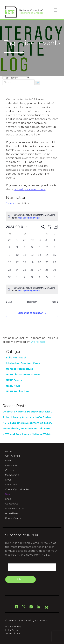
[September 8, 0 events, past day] (54, 249)
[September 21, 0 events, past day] (47, 264)
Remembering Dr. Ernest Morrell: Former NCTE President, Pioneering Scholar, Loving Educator (28, 429)
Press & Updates (15, 509)
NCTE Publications (17, 392)
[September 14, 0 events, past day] (47, 257)
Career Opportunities (17, 489)
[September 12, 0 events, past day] (32, 257)
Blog (8, 494)
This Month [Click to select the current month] (32, 302)
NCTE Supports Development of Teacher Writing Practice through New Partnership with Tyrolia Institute (28, 423)
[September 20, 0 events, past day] (39, 264)
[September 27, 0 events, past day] (39, 272)
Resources (11, 465)
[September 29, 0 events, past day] (54, 272)
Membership (12, 475)
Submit (20, 579)
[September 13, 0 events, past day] (39, 257)
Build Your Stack (16, 358)
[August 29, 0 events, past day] (32, 242)
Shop (8, 499)
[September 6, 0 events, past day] (39, 249)
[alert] (32, 289)
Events (10, 203)
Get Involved (12, 456)
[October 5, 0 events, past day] (47, 279)
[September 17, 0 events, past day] (17, 264)
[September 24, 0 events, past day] (17, 272)
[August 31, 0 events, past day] (47, 242)
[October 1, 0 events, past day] (17, 279)
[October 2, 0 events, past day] (25, 279)
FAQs (8, 480)
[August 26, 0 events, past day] (10, 242)
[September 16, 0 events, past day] (10, 264)
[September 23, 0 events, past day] (10, 272)
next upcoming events (29, 218)
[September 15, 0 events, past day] (54, 257)
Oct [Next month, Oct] (55, 302)
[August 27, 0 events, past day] (17, 242)
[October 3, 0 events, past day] (32, 279)
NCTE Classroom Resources (23, 375)
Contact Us (12, 504)
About (9, 451)
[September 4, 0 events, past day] (25, 249)
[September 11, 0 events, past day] (25, 257)
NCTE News (13, 386)
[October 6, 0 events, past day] (54, 279)
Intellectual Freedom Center (24, 363)
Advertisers (12, 513)
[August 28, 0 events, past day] (25, 242)
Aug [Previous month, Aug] (9, 302)
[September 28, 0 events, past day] (47, 272)
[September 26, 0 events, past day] (32, 272)
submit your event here (30, 189)
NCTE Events (14, 380)
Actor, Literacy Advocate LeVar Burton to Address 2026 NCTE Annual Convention (28, 417)
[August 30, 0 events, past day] (39, 242)
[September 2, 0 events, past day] (10, 249)
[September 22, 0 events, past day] (54, 264)
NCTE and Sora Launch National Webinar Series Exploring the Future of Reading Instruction (28, 434)
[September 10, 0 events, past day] (17, 257)
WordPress (38, 342)
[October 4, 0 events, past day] (39, 279)
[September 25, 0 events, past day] (25, 272)
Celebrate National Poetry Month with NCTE (28, 412)
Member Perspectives (19, 369)
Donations (11, 485)
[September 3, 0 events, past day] (17, 249)
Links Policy (12, 630)
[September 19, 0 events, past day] (32, 264)
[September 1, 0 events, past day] (54, 242)
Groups (9, 470)
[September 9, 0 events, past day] (10, 257)
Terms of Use (12, 634)
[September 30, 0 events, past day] (10, 279)
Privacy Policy (13, 627)
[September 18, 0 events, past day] (25, 264)
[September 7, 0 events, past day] (47, 249)
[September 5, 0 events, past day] (32, 249)
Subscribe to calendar (30, 313)
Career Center (13, 518)
